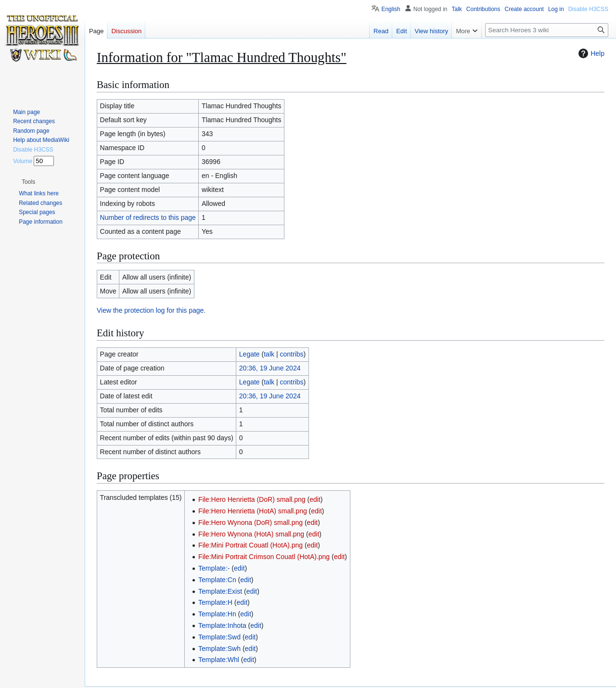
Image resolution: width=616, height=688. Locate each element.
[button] (28, 182)
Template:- (214, 568)
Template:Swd (219, 637)
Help (590, 53)
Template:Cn (217, 580)
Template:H (215, 602)
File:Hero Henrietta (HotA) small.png (253, 511)
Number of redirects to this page (148, 217)
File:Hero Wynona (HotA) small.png (251, 534)
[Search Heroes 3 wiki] (547, 30)
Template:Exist (220, 591)
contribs (291, 354)
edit (315, 499)
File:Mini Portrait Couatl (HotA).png (250, 545)
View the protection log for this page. (151, 310)
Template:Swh (219, 649)
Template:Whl (219, 660)
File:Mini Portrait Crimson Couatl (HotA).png (264, 557)
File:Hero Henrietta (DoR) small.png (252, 499)
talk (269, 354)
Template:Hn (217, 614)
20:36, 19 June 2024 (270, 368)
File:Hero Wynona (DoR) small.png (250, 522)
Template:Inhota (222, 625)
